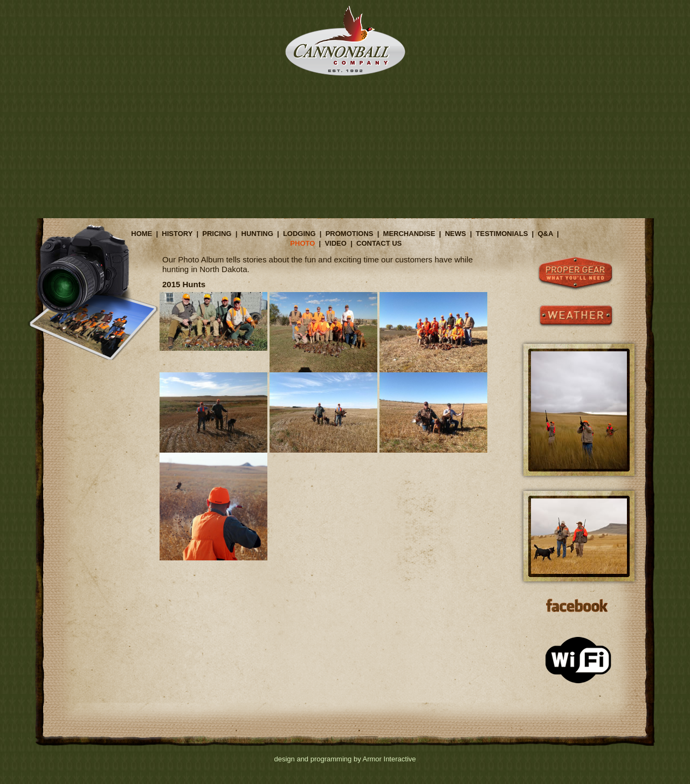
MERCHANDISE (409, 234)
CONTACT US (379, 243)
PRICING (217, 234)
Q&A (545, 234)
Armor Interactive (389, 759)
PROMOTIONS (350, 234)
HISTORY (177, 234)
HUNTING (257, 234)
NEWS (455, 234)
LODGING (299, 234)
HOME (142, 234)
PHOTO (302, 243)
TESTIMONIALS (502, 234)
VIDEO (335, 243)
